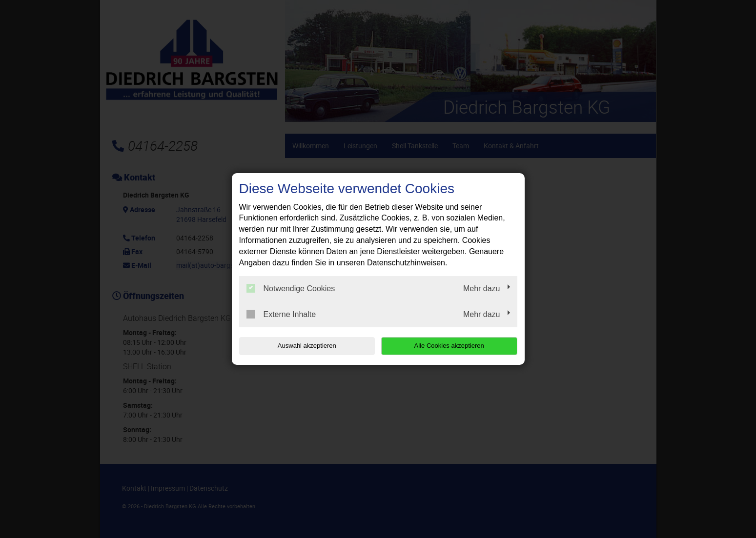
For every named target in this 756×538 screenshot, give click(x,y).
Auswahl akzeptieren (302, 346)
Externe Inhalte (281, 314)
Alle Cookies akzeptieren (455, 346)
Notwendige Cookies (291, 288)
